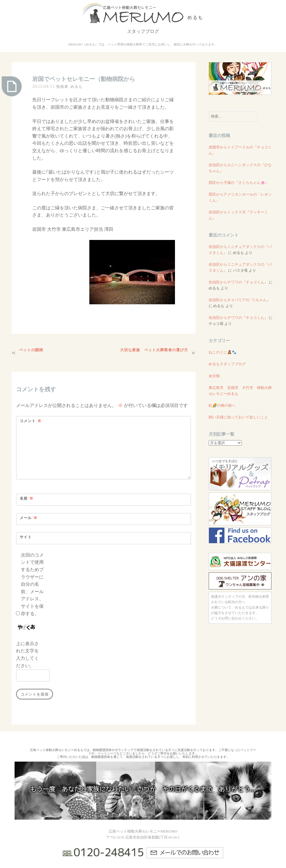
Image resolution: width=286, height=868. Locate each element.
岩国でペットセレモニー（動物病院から (84, 79)
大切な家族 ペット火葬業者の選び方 (153, 350)
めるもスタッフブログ (227, 364)
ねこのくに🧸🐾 (222, 352)
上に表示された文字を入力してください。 (27, 655)
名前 (27, 498)
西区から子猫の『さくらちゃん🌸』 (239, 183)
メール (29, 518)
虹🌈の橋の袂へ (222, 405)
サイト (26, 537)
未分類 (214, 376)
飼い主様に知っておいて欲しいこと (238, 417)
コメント (31, 421)
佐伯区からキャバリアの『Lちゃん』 (239, 300)
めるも (76, 86)
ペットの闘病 (33, 350)
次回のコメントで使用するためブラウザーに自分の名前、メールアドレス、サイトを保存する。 (32, 584)
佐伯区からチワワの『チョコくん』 (238, 282)
